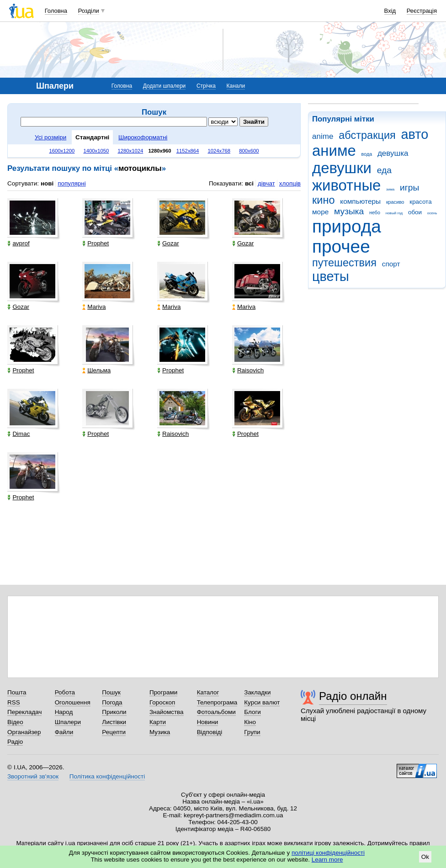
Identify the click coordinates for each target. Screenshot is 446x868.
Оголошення (73, 702)
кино (324, 200)
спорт (391, 264)
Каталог (208, 692)
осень (432, 213)
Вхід (390, 11)
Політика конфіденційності (107, 776)
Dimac (19, 434)
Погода (112, 702)
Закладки (257, 692)
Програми (163, 692)
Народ (64, 712)
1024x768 (219, 151)
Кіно (250, 722)
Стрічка (206, 86)
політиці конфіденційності (328, 853)
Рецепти (114, 732)
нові (47, 183)
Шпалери (68, 722)
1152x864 (188, 151)
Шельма (96, 370)
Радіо (15, 742)
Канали (236, 86)
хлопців (290, 183)
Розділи (89, 11)
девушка (393, 153)
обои (415, 212)
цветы (331, 276)
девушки (342, 168)
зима (390, 189)
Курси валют (262, 702)
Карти (158, 722)
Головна (56, 11)
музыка (349, 211)
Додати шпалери (164, 86)
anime (323, 136)
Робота (65, 692)
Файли (64, 732)
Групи (252, 732)
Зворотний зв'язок (33, 776)
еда (384, 170)
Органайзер (24, 732)
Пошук (111, 692)
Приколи (114, 712)
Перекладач (24, 712)
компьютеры (360, 201)
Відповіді (210, 732)
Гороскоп (162, 702)
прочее (341, 246)
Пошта (17, 692)
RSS (14, 702)
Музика (160, 732)
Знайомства (167, 712)
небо (375, 212)
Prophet (96, 243)
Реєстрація (422, 11)
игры (409, 188)
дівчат (266, 183)
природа (347, 226)
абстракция (367, 135)
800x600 (249, 151)
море (320, 212)
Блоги (252, 712)
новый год (394, 213)
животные (346, 185)
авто (415, 134)
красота (420, 202)
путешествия (344, 263)
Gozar (168, 243)
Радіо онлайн (353, 696)
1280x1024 (130, 151)
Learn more (327, 860)
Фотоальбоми (216, 712)
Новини (208, 722)
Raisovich (248, 370)
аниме (334, 151)
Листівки (114, 722)
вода (367, 154)
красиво (395, 202)
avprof (18, 243)
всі (249, 183)
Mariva (94, 307)
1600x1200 (62, 151)
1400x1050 (96, 151)
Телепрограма (217, 702)
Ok (425, 857)
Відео (15, 722)
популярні (72, 183)
